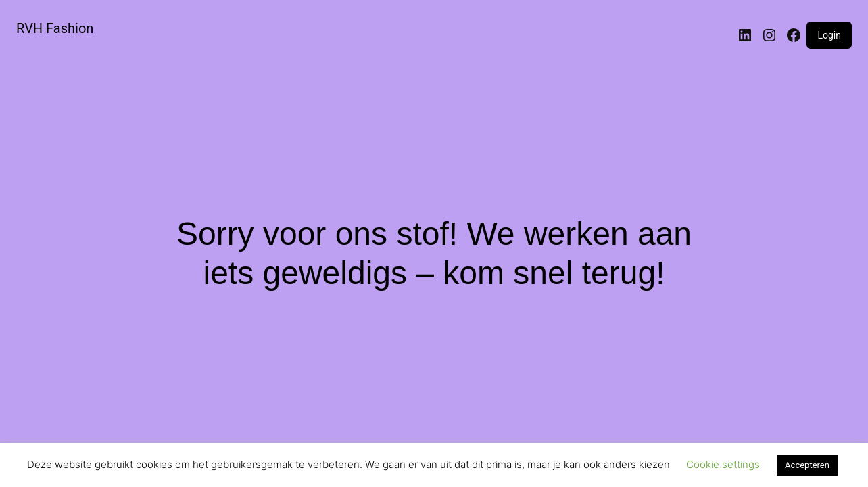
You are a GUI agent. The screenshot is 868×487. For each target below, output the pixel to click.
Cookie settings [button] (723, 464)
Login (829, 35)
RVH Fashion (55, 28)
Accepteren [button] (807, 465)
